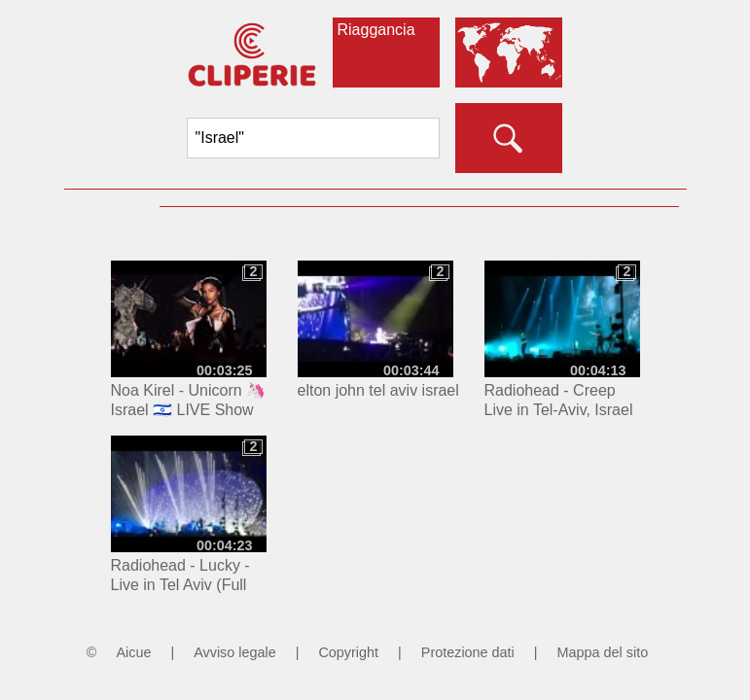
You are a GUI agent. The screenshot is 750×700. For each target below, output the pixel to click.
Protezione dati (468, 652)
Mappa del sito (603, 652)
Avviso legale (235, 652)
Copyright (348, 652)
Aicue (133, 652)
